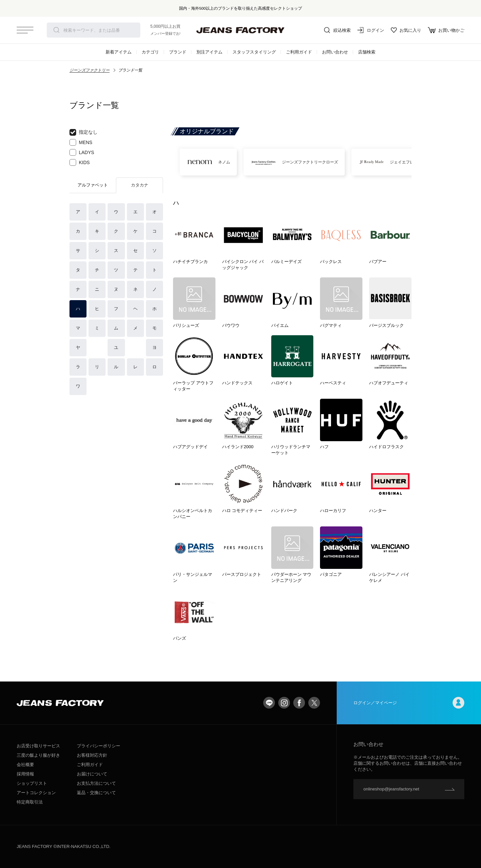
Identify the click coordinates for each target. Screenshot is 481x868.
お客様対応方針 (92, 755)
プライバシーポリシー (99, 746)
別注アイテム (209, 52)
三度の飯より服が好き (38, 755)
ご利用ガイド (299, 52)
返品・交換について (96, 793)
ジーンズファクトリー (90, 70)
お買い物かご (446, 30)
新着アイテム (119, 52)
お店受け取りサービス (38, 746)
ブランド (178, 52)
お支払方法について (96, 783)
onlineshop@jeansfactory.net (391, 789)
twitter (314, 703)
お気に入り (406, 30)
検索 (56, 30)
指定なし (84, 132)
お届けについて (92, 774)
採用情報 (25, 774)
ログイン (371, 30)
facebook (299, 703)
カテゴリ (150, 52)
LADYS (82, 152)
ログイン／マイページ (409, 703)
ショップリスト (32, 783)
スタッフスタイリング (254, 52)
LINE (269, 703)
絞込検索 (337, 30)
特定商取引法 (30, 802)
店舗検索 (367, 52)
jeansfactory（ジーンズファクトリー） (240, 30)
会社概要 (25, 765)
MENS (81, 142)
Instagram (284, 703)
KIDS (80, 162)
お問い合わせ (335, 52)
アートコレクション (36, 793)
